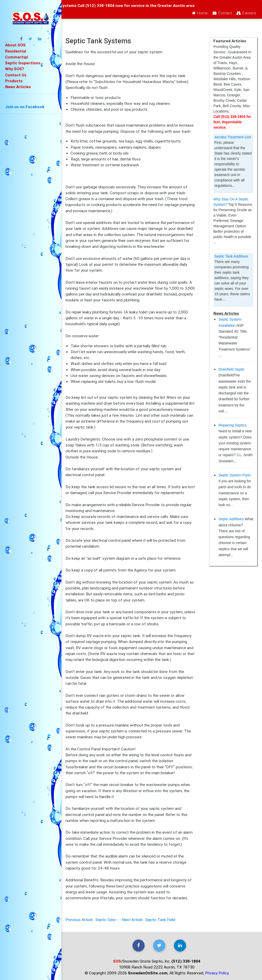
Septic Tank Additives (231, 256)
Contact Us (16, 75)
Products (14, 81)
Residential (16, 51)
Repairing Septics (233, 425)
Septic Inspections (23, 63)
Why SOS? (15, 69)
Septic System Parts (235, 475)
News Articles (18, 87)
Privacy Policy (217, 973)
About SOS (15, 45)
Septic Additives (231, 519)
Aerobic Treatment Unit (233, 137)
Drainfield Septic (232, 369)
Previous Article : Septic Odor (91, 920)
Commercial (17, 57)
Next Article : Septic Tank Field (149, 920)
